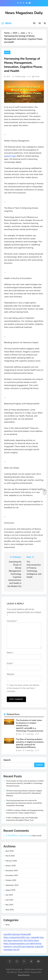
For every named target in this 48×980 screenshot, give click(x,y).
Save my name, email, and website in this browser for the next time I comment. (23, 688)
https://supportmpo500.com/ (17, 937)
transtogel (8, 950)
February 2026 (11, 861)
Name (10, 653)
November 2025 (12, 875)
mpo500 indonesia (12, 934)
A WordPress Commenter (18, 836)
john (8, 76)
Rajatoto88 (26, 934)
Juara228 (39, 947)
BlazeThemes (24, 975)
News (7, 52)
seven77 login (10, 156)
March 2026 (10, 856)
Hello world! (37, 836)
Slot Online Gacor (31, 940)
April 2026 (10, 851)
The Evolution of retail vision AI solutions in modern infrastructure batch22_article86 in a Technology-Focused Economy (25, 783)
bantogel (30, 947)
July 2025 (9, 895)
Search (7, 760)
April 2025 (10, 910)
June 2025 (9, 900)
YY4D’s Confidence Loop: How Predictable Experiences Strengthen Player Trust (22, 819)
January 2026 (11, 866)
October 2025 (11, 880)
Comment (12, 621)
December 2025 (12, 871)
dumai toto (18, 940)
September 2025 (12, 885)
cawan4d (35, 937)
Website (10, 674)
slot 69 (16, 950)
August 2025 (10, 890)
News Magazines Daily (24, 13)
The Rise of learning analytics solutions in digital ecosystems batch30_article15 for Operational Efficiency (30, 743)
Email (10, 663)
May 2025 (9, 905)
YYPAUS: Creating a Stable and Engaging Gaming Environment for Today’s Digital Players (25, 812)
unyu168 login (19, 947)
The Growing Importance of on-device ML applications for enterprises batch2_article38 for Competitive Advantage (24, 803)
